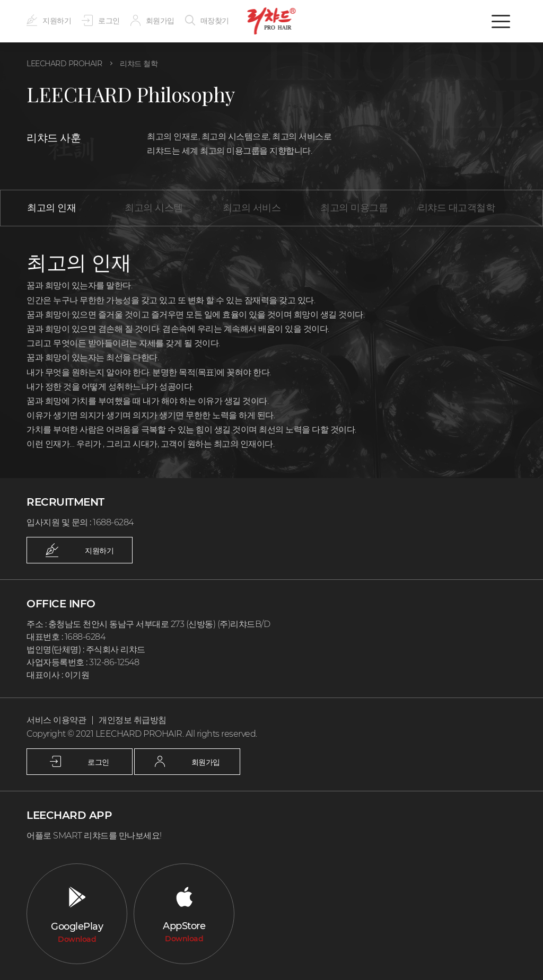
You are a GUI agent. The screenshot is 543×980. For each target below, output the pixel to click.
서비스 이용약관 (54, 720)
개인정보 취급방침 (127, 720)
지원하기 (48, 20)
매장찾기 (200, 20)
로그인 (98, 20)
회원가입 (148, 20)
